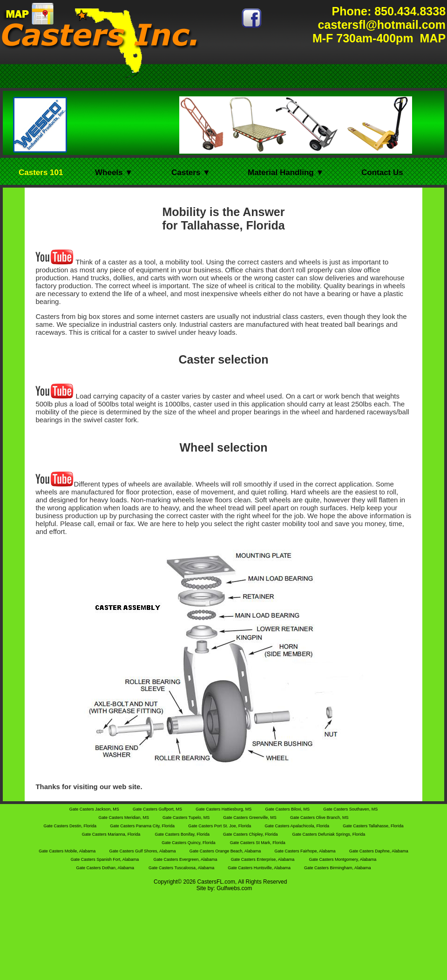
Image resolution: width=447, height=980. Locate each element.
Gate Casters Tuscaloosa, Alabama (182, 868)
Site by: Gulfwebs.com (224, 888)
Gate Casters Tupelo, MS (187, 818)
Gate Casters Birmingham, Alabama (338, 868)
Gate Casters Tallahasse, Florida (373, 826)
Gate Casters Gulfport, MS (158, 809)
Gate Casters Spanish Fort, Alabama (105, 859)
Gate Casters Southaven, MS (350, 809)
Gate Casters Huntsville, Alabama (260, 868)
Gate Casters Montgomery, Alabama (342, 859)
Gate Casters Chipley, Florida (250, 834)
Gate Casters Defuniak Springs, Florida (329, 834)
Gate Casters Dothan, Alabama (105, 868)
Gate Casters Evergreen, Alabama (186, 859)
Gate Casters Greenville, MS (250, 818)
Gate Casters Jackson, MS (95, 809)
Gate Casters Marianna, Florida (111, 834)
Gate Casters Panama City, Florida (143, 826)
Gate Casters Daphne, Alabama (379, 851)
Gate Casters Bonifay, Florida (183, 834)
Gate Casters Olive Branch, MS (319, 818)
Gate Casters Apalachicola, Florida (297, 826)
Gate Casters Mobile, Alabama (68, 851)
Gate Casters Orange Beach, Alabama (226, 851)
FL (220, 882)
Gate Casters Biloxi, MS (288, 809)
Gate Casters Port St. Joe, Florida (220, 826)
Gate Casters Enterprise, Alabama (263, 859)
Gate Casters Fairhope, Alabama (305, 851)
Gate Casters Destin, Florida (70, 826)
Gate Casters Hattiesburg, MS (224, 809)
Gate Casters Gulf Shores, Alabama (143, 851)
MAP (431, 38)
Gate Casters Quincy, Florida (188, 843)
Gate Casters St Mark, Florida (258, 843)
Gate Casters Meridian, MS (124, 818)
